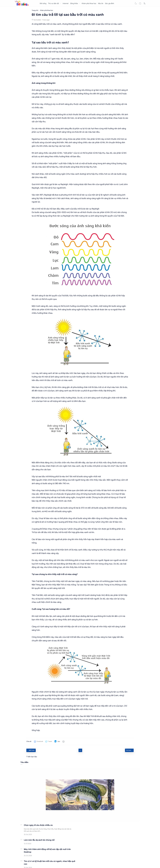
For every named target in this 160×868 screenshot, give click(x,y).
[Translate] (144, 3)
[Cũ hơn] (129, 750)
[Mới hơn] (31, 750)
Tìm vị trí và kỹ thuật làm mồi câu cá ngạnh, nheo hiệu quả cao (49, 863)
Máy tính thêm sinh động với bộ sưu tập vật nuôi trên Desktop (47, 851)
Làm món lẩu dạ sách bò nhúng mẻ (39, 840)
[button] (136, 3)
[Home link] (80, 750)
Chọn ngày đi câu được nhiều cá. (38, 825)
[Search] (140, 3)
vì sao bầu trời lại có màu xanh (109, 24)
